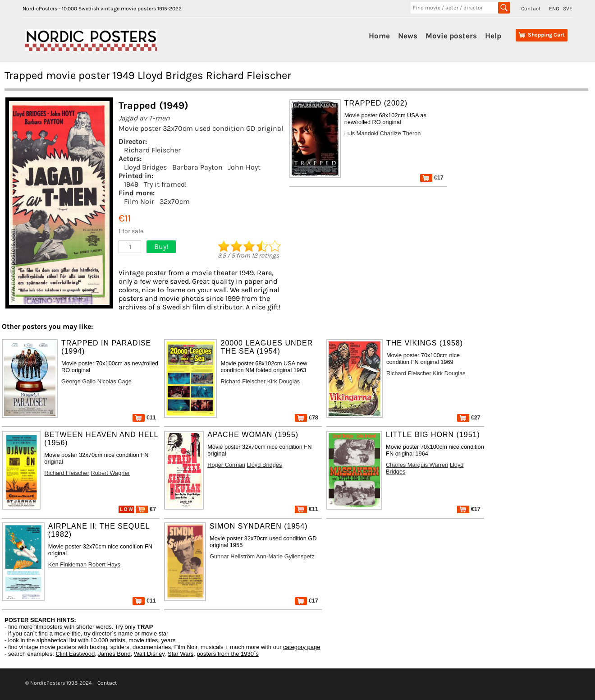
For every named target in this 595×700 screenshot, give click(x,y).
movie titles (143, 640)
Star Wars (181, 654)
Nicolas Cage (114, 381)
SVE (568, 9)
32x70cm (175, 201)
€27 (469, 417)
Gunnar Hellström (232, 556)
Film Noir (139, 201)
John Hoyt (244, 167)
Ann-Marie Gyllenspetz (285, 556)
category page (302, 647)
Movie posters (451, 36)
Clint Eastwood (75, 654)
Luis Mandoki (361, 133)
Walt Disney (149, 654)
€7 (146, 509)
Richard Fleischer (152, 150)
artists (117, 640)
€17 (432, 177)
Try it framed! (165, 184)
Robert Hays (104, 564)
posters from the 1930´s (228, 654)
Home (379, 36)
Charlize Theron (400, 133)
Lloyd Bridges (145, 167)
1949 (131, 184)
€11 (144, 417)
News (408, 36)
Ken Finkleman (67, 564)
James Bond (114, 654)
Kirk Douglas (284, 381)
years (169, 640)
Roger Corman (226, 465)
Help (493, 36)
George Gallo (78, 381)
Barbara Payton (197, 167)
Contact (531, 9)
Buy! (161, 246)
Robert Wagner (110, 473)
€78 (307, 417)
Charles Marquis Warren (417, 465)
